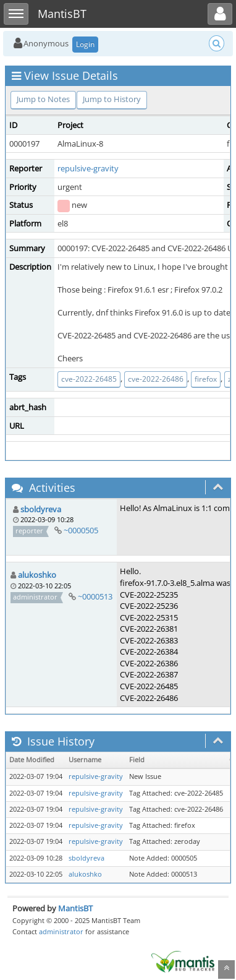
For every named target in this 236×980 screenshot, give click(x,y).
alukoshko (37, 575)
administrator (61, 931)
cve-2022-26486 (156, 379)
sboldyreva (41, 509)
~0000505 (81, 530)
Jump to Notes (43, 99)
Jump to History (112, 99)
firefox (206, 379)
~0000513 (95, 596)
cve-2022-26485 (89, 379)
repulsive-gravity (88, 168)
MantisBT (75, 908)
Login (85, 44)
